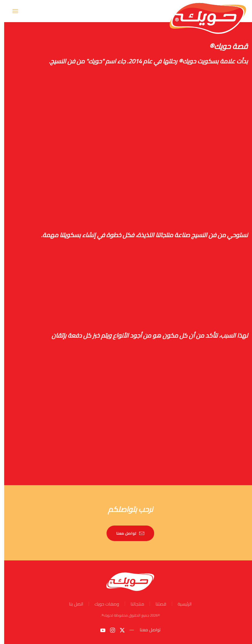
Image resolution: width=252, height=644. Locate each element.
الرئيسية (180, 604)
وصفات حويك (103, 604)
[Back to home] (204, 11)
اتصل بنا (72, 604)
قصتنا (157, 604)
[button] (11, 11)
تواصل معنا (127, 533)
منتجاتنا (133, 604)
